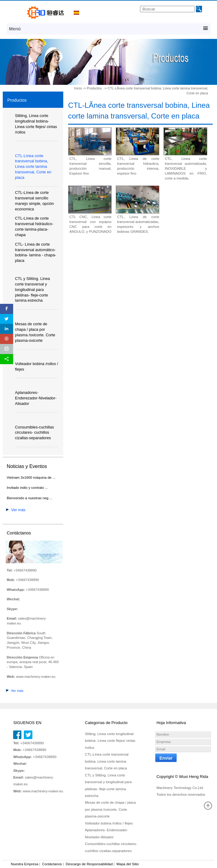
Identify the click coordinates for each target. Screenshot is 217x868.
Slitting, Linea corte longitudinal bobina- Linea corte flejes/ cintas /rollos (110, 741)
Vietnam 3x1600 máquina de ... (31, 477)
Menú (108, 28)
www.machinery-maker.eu (36, 677)
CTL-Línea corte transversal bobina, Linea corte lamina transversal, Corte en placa (33, 167)
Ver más (16, 510)
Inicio (78, 88)
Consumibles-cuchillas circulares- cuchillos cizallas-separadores (34, 433)
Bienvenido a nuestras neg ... (29, 498)
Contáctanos (52, 864)
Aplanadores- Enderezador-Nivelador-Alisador (36, 398)
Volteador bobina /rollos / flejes (109, 823)
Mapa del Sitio (128, 864)
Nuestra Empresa (25, 864)
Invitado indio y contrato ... (27, 488)
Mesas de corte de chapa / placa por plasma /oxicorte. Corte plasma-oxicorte (110, 809)
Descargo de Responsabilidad (89, 864)
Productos (95, 88)
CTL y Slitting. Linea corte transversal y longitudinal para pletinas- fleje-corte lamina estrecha (32, 290)
